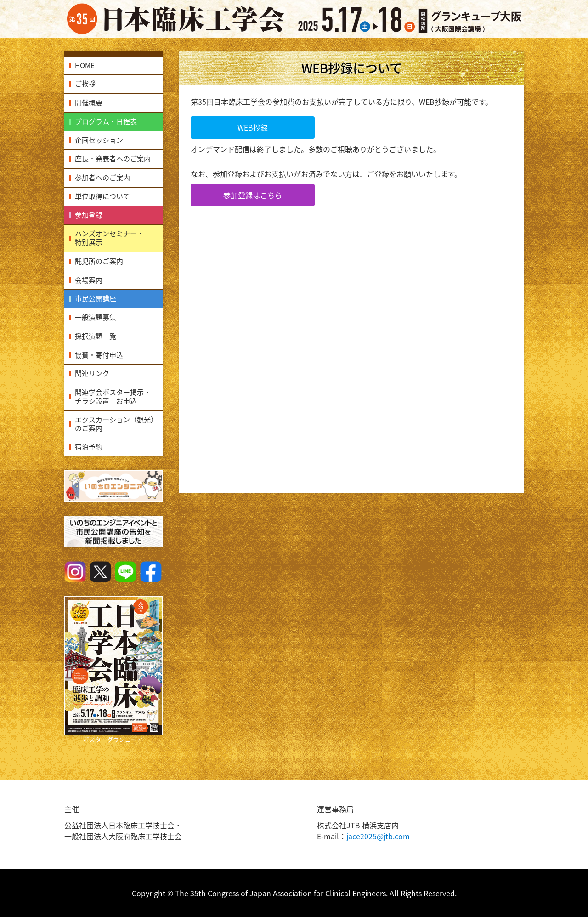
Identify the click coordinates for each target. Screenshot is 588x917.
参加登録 (89, 215)
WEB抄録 (253, 127)
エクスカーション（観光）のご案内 (116, 424)
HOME (85, 65)
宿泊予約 (89, 447)
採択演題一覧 (96, 336)
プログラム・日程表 (106, 121)
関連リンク (92, 373)
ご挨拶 (85, 84)
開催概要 (89, 103)
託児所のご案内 (99, 261)
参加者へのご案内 (102, 177)
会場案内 (89, 280)
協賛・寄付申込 (99, 355)
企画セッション (99, 140)
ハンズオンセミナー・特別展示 (109, 238)
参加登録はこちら (253, 195)
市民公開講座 (96, 298)
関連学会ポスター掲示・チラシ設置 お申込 (113, 396)
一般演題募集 (96, 317)
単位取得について (102, 196)
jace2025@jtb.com (378, 836)
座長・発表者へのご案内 (113, 159)
